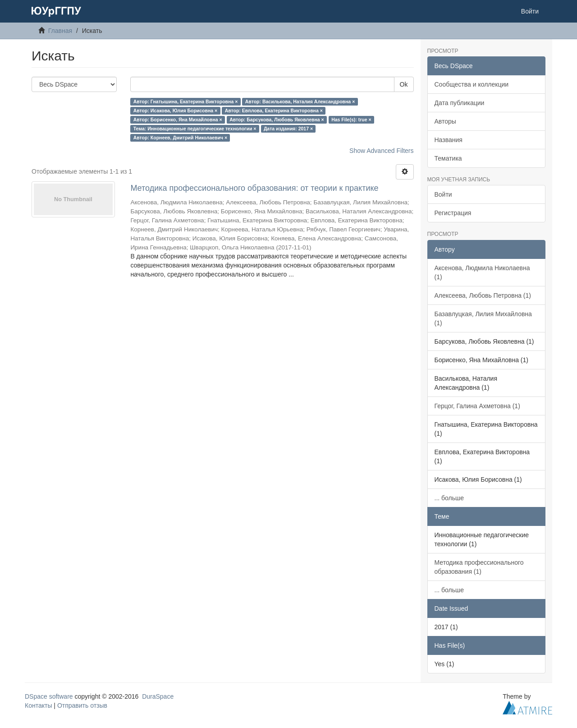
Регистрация (453, 213)
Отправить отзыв (82, 705)
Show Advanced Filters (381, 151)
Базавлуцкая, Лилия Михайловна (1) (483, 318)
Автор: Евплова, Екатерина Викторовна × (274, 111)
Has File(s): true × (351, 120)
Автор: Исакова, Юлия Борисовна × (176, 111)
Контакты (38, 705)
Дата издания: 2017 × (288, 129)
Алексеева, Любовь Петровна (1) (483, 295)
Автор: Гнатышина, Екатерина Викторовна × (186, 101)
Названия (449, 140)
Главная (60, 31)
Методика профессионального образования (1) (479, 567)
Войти (443, 194)
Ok (404, 84)
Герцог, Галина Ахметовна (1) (477, 406)
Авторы (445, 121)
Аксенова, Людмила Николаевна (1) (482, 272)
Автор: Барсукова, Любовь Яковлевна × (277, 120)
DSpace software (49, 696)
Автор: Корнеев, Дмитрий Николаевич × (181, 138)
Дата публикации (460, 103)
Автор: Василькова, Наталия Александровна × (300, 101)
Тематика (448, 158)
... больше (449, 498)
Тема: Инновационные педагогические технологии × (195, 129)
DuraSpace (158, 696)
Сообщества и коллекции (472, 84)
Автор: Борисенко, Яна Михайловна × (178, 120)
